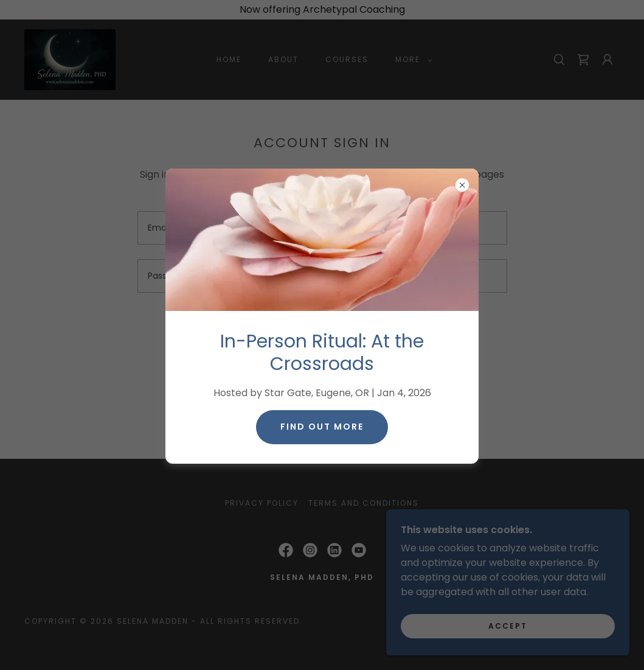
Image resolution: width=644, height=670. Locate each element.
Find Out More (322, 427)
